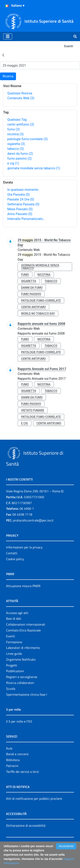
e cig (13, 163)
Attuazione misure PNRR (23, 586)
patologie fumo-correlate (27, 139)
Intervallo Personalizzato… (26, 219)
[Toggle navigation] (8, 36)
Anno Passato (20, 214)
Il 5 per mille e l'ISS (19, 721)
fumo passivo (19, 158)
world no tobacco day (38, 314)
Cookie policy (15, 559)
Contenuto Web (21, 98)
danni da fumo (20, 154)
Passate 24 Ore (21, 199)
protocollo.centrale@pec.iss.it (33, 520)
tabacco (16, 149)
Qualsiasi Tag (17, 120)
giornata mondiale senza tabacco (34, 168)
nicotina (15, 134)
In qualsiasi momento (23, 190)
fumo (14, 129)
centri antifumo (21, 124)
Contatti (12, 553)
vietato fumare (33, 410)
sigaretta (16, 144)
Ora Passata (19, 195)
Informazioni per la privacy (24, 547)
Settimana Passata (23, 204)
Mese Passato (20, 209)
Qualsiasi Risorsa (20, 93)
